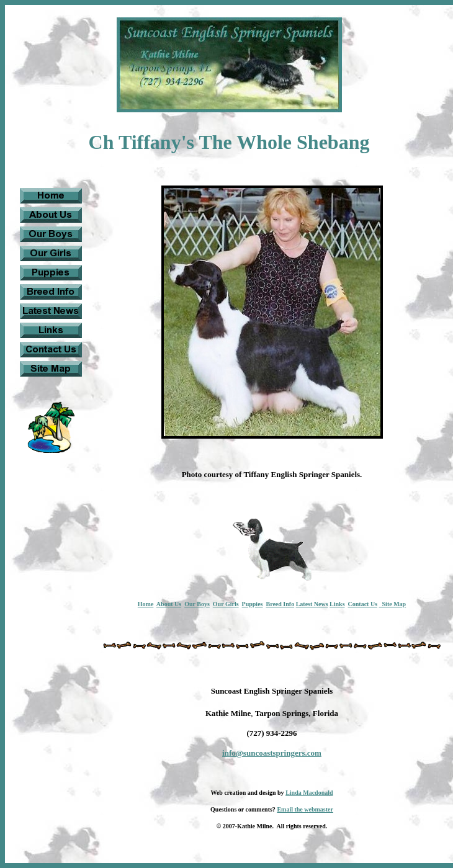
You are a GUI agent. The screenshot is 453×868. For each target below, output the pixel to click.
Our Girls (226, 604)
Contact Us (363, 604)
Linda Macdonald (309, 793)
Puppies (253, 604)
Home (146, 604)
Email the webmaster (305, 809)
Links (337, 604)
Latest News (312, 604)
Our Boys (197, 604)
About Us (169, 604)
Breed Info (280, 604)
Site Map (393, 604)
